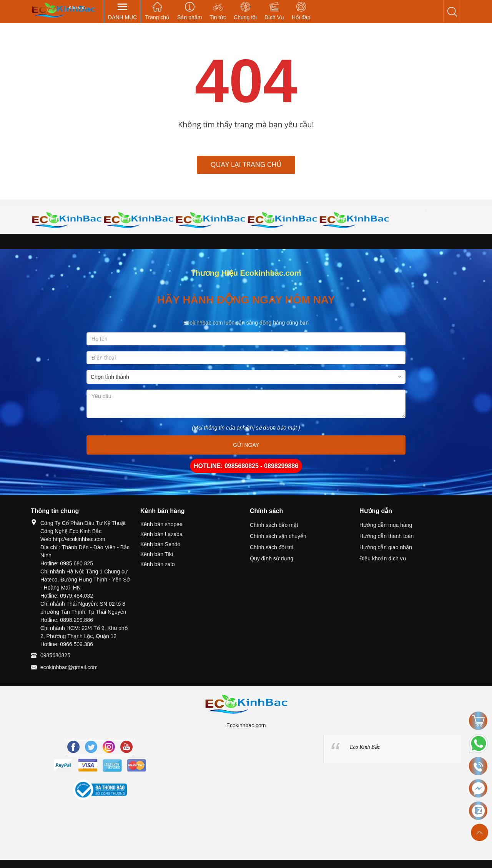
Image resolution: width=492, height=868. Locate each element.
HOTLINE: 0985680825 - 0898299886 (246, 466)
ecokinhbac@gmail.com (69, 667)
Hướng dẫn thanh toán (386, 536)
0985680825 (55, 655)
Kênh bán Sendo (160, 544)
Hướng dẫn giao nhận (386, 547)
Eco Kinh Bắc (365, 747)
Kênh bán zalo (158, 564)
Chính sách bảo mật (274, 525)
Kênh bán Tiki (157, 554)
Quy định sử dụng (272, 558)
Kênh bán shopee (161, 524)
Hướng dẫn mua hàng (386, 525)
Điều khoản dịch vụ (383, 558)
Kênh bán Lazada (161, 534)
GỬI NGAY (246, 445)
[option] (67, 220)
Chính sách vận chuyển (278, 536)
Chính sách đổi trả (272, 547)
